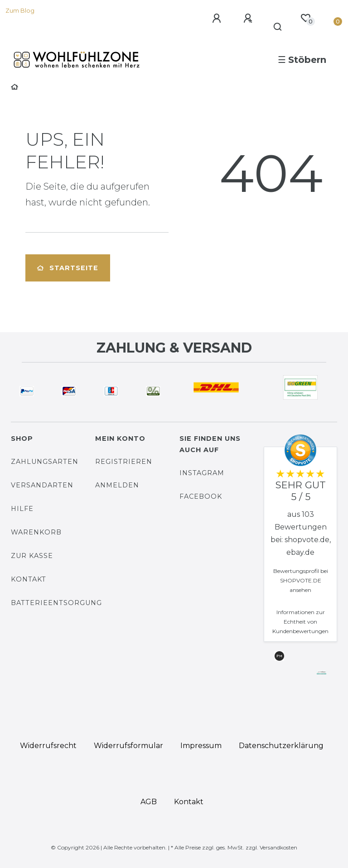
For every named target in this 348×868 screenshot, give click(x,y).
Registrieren (124, 462)
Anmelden (117, 485)
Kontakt (29, 579)
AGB (149, 802)
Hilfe (22, 509)
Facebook (201, 496)
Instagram (202, 473)
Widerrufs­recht (48, 746)
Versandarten (42, 485)
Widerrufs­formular (128, 746)
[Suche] (278, 27)
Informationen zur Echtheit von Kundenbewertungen (300, 622)
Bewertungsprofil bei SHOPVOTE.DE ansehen (301, 580)
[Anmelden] (218, 19)
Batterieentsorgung (56, 603)
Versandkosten (278, 847)
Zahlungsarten (45, 462)
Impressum (201, 746)
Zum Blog (20, 11)
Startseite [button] (68, 268)
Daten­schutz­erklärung (281, 746)
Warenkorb (36, 532)
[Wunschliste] (305, 18)
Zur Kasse (32, 556)
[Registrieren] (249, 19)
